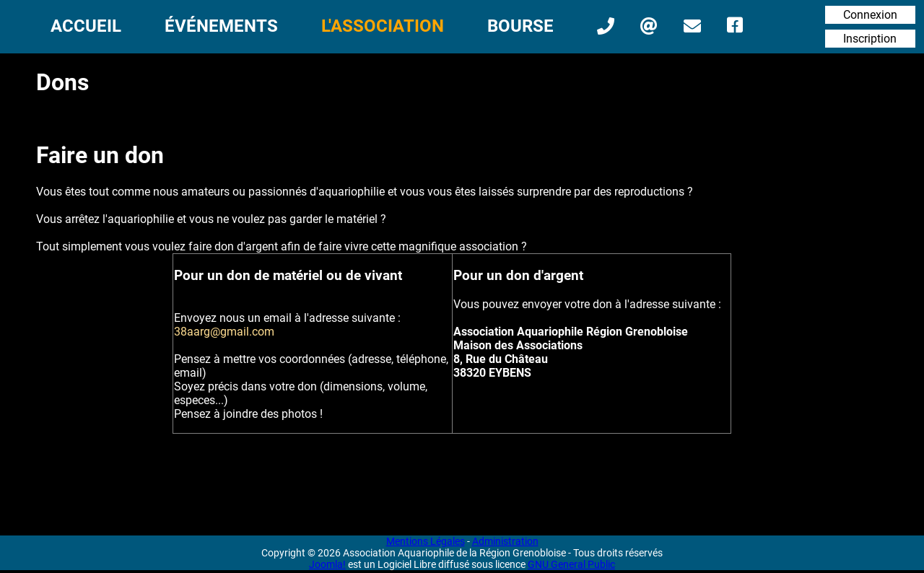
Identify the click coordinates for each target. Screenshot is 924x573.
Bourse (520, 26)
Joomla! (327, 564)
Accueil (86, 26)
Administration (505, 541)
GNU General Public (571, 564)
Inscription (870, 39)
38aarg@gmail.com (224, 332)
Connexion (870, 15)
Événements (221, 26)
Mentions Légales (426, 541)
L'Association (383, 26)
